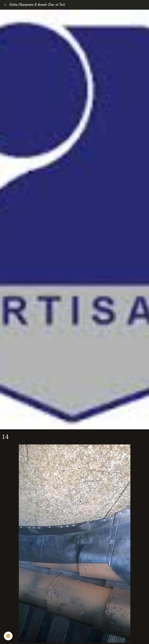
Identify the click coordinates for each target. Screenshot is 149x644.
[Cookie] (8, 636)
